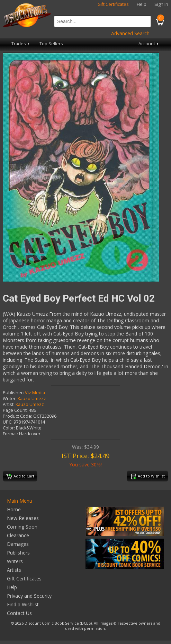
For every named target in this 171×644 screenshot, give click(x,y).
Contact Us (19, 613)
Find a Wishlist (23, 604)
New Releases (23, 518)
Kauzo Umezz (32, 399)
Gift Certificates (113, 4)
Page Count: (15, 410)
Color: (9, 428)
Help (142, 4)
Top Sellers (51, 44)
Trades (21, 44)
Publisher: (13, 393)
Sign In (161, 4)
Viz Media (35, 393)
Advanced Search (130, 33)
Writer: (10, 399)
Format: (10, 434)
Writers (15, 561)
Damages (18, 544)
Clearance (18, 535)
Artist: (9, 404)
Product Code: (17, 416)
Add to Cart (20, 476)
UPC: (8, 422)
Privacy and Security (29, 596)
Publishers (18, 553)
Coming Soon (22, 527)
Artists (14, 570)
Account (149, 44)
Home (14, 509)
